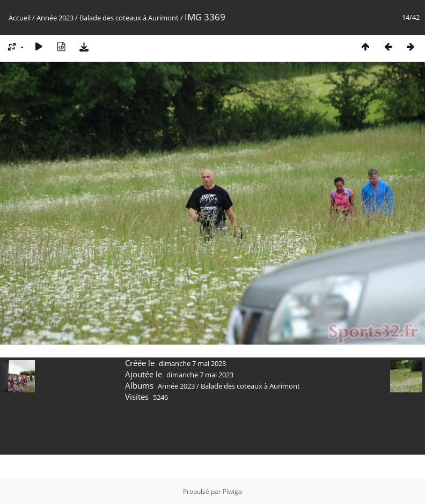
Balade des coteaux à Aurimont (129, 18)
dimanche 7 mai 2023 (192, 363)
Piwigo (232, 491)
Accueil (20, 18)
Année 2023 (55, 18)
